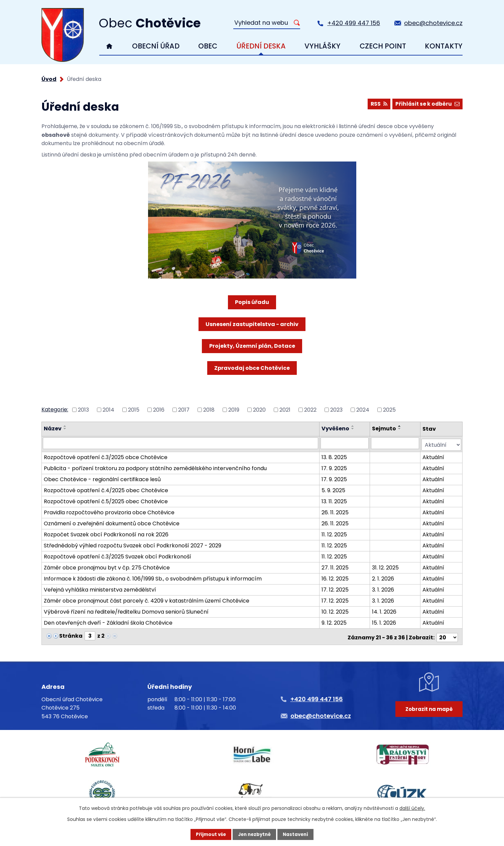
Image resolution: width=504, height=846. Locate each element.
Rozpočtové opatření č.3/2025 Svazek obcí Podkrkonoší (117, 555)
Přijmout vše (209, 834)
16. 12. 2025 (336, 577)
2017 (184, 409)
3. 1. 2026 (383, 588)
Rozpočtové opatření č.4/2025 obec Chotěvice (106, 489)
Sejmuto (384, 429)
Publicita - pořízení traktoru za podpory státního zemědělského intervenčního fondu (155, 467)
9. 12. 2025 (335, 621)
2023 (336, 409)
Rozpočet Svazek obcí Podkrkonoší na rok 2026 (106, 533)
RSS (376, 105)
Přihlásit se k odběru (426, 105)
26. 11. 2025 (336, 511)
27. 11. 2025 (336, 566)
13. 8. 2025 (335, 456)
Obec (208, 46)
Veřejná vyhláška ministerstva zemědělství (100, 588)
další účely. (412, 808)
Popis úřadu (252, 302)
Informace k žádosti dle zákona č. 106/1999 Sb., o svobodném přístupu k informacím (153, 577)
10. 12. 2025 (336, 610)
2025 (389, 409)
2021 (285, 409)
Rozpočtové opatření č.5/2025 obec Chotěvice (106, 500)
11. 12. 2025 (335, 533)
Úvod (109, 46)
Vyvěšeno (336, 429)
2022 (310, 409)
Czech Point (383, 46)
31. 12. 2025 (386, 566)
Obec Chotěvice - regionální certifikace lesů (102, 478)
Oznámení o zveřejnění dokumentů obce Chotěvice (112, 522)
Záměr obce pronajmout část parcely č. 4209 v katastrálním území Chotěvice (147, 599)
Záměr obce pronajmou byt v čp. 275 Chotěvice (107, 566)
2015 (134, 409)
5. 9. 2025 (334, 489)
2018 (209, 409)
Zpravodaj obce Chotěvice (252, 368)
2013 (83, 409)
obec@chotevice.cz (433, 23)
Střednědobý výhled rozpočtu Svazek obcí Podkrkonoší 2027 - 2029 (133, 544)
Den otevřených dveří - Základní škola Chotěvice (108, 621)
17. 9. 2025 (335, 467)
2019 (234, 409)
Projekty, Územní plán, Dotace (252, 346)
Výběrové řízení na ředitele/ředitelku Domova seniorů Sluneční (126, 610)
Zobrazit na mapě (428, 713)
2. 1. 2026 (383, 577)
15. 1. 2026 (384, 621)
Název (53, 429)
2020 (259, 409)
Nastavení (297, 834)
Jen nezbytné (255, 834)
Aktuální (434, 456)
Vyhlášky (323, 46)
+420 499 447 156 (354, 23)
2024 (363, 409)
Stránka (71, 634)
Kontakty (444, 46)
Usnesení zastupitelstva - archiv (252, 324)
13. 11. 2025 (335, 500)
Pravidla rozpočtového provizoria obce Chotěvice (109, 511)
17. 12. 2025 (336, 588)
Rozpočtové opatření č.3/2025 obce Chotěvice (106, 456)
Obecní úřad (156, 46)
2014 (108, 409)
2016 (159, 409)
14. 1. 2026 (385, 610)
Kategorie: (55, 409)
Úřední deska (261, 46)
